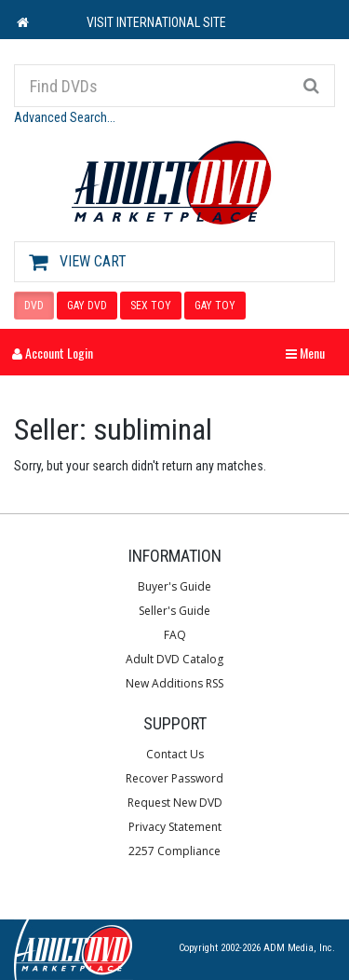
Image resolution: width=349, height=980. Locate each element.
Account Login (53, 353)
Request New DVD (175, 803)
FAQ (175, 635)
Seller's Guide (174, 611)
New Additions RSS (174, 683)
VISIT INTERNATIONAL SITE (156, 22)
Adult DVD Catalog (174, 659)
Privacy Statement (175, 827)
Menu (310, 353)
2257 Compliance (174, 851)
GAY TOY (215, 306)
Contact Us (175, 754)
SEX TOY (151, 306)
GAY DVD (87, 306)
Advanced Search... (65, 117)
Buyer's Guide (174, 586)
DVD (34, 306)
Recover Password (174, 778)
